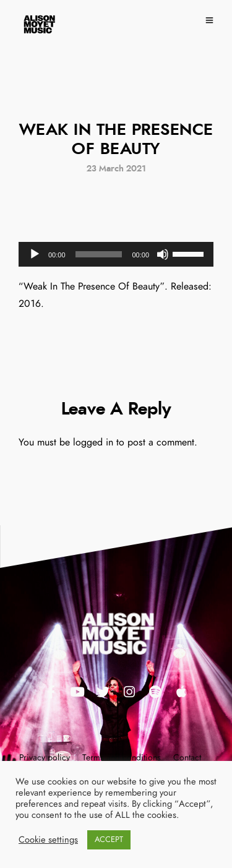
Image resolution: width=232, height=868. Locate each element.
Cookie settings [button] (48, 840)
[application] (116, 254)
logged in (93, 442)
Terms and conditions (122, 758)
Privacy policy (45, 758)
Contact (187, 758)
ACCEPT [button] (109, 840)
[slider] (99, 254)
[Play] (35, 254)
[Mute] (163, 254)
